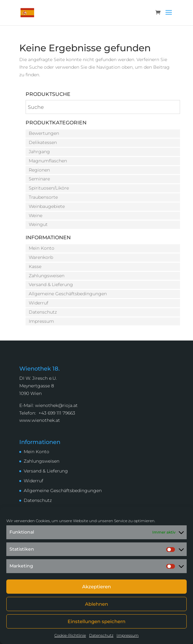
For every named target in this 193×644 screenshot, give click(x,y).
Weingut (38, 224)
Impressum (128, 635)
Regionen (39, 170)
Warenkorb (41, 257)
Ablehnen (97, 604)
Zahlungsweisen (47, 276)
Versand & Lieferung (51, 284)
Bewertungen (44, 133)
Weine (36, 216)
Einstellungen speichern (97, 621)
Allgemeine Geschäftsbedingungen (68, 294)
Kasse (35, 266)
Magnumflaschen (48, 161)
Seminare (39, 179)
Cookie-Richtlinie (70, 635)
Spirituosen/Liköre (49, 188)
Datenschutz (101, 635)
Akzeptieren (97, 587)
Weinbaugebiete (47, 206)
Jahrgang (39, 152)
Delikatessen (43, 142)
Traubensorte (43, 197)
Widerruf (39, 303)
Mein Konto (42, 248)
